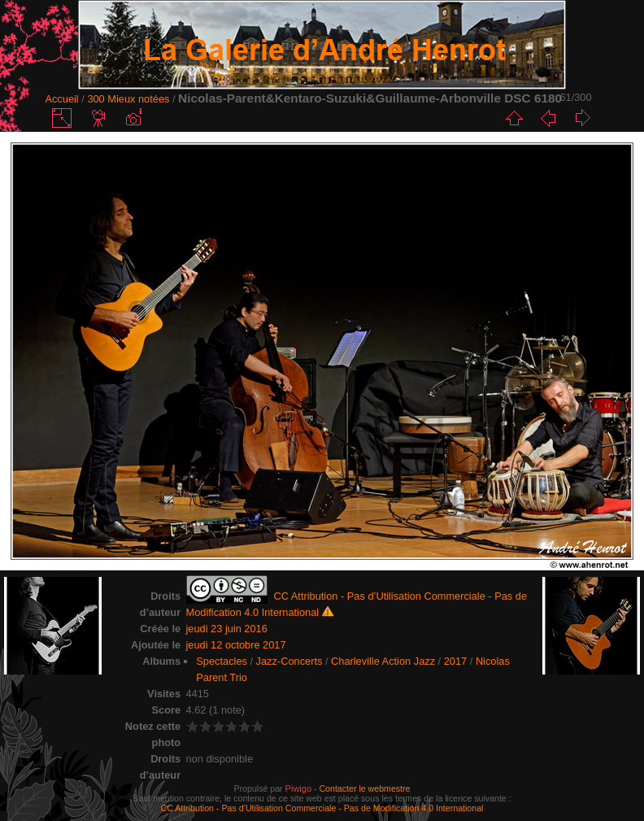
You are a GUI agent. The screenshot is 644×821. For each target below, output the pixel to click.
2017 (455, 661)
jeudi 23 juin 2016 (227, 629)
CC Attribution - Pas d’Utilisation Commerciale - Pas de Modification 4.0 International (322, 808)
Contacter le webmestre (364, 788)
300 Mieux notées (128, 99)
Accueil (61, 99)
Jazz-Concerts (289, 661)
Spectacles (222, 661)
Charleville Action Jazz (383, 661)
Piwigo (298, 788)
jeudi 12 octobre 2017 (236, 645)
